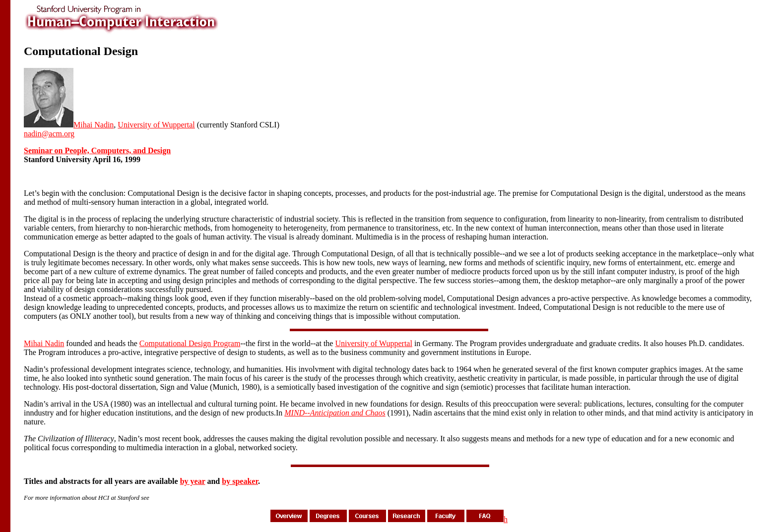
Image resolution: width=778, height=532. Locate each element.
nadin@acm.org (49, 134)
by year (193, 481)
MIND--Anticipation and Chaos (335, 413)
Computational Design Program (190, 343)
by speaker (240, 481)
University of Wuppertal (156, 125)
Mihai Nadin (94, 125)
